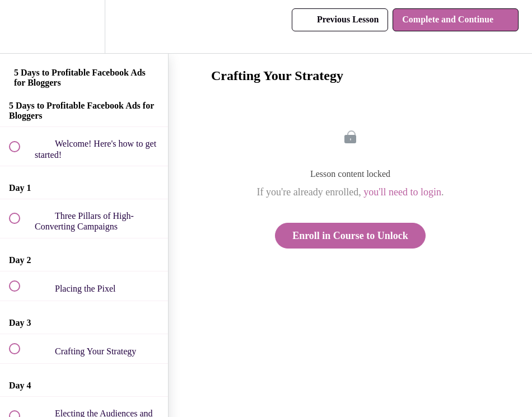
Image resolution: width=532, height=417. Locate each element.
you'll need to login (402, 192)
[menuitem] (84, 27)
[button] (21, 27)
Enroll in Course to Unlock (350, 236)
